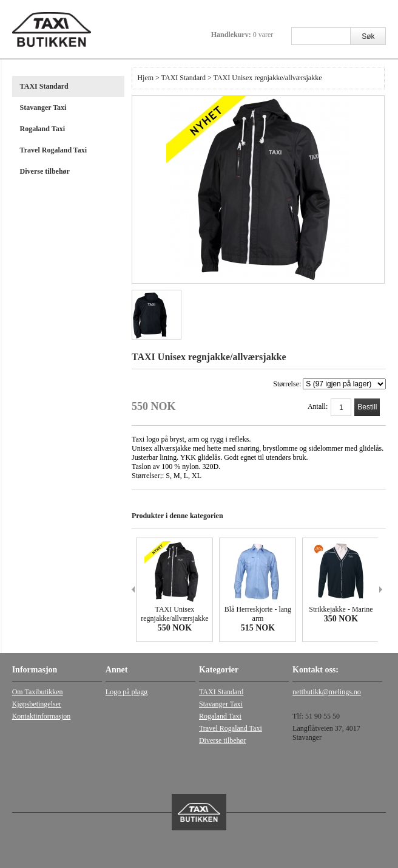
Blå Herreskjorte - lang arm (258, 614)
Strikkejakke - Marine (341, 609)
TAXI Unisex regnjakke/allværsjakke (174, 614)
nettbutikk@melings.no (327, 692)
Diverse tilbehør (45, 171)
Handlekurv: (242, 35)
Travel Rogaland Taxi (53, 150)
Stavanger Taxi (43, 108)
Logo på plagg (126, 692)
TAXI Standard (44, 86)
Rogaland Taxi (42, 129)
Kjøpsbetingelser (37, 704)
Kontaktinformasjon (42, 716)
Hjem (145, 78)
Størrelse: (329, 384)
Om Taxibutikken (38, 692)
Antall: (318, 406)
